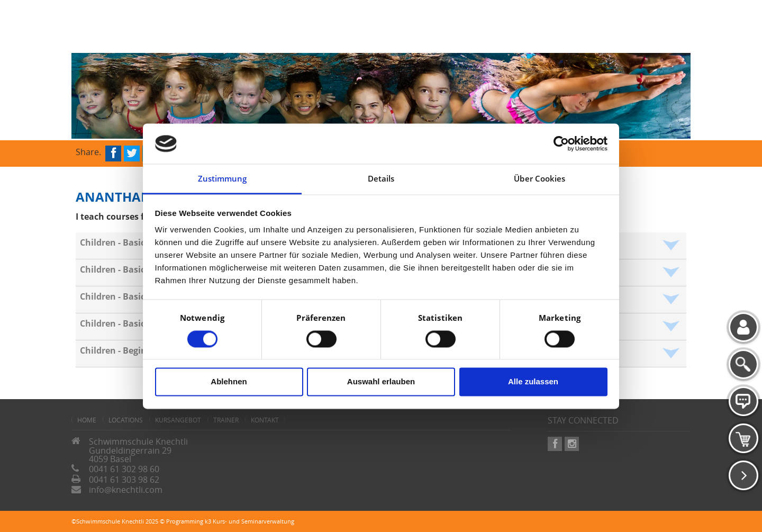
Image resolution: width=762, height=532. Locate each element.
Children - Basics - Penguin (135, 323)
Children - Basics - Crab (128, 242)
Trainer (226, 420)
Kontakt (265, 420)
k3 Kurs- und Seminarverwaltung (250, 521)
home (87, 420)
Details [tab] (381, 179)
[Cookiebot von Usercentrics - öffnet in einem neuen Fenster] (561, 143)
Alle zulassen (533, 382)
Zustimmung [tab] (223, 179)
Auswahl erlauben (381, 382)
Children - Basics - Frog (127, 296)
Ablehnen (229, 382)
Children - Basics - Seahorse (137, 269)
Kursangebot (178, 420)
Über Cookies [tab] (539, 179)
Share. (88, 151)
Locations (126, 420)
